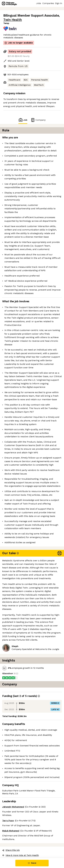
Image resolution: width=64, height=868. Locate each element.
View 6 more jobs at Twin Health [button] (21, 855)
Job (23, 120)
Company (38, 120)
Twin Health (13, 20)
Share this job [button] (11, 850)
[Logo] (9, 3)
